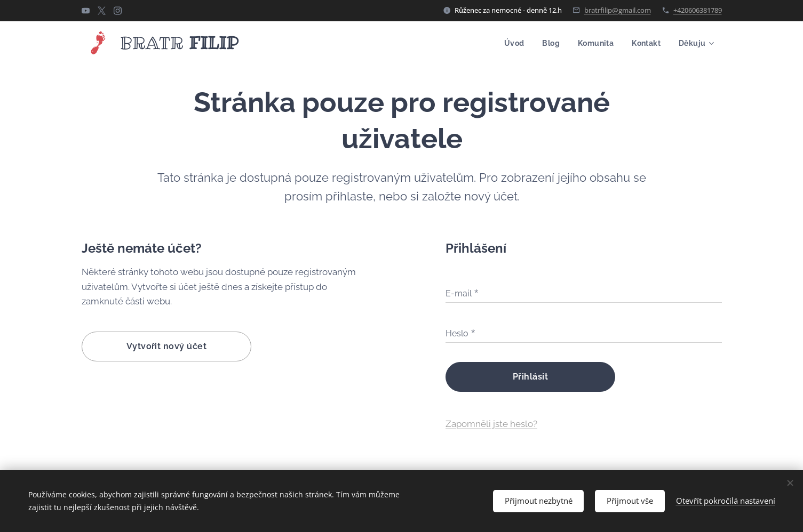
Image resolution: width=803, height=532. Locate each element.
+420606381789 (698, 10)
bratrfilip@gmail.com (618, 10)
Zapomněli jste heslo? (491, 424)
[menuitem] (510, 43)
